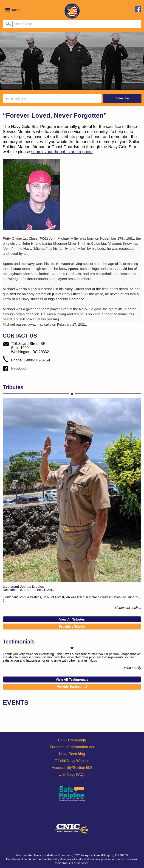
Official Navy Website (72, 761)
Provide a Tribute (72, 627)
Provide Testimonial (72, 687)
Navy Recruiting (72, 754)
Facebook (19, 368)
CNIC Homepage (72, 740)
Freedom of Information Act (72, 747)
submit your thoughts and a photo (62, 152)
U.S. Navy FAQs (72, 775)
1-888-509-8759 (37, 360)
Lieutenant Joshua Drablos (23, 587)
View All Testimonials (72, 679)
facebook (138, 9)
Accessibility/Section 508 (72, 768)
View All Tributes (72, 619)
